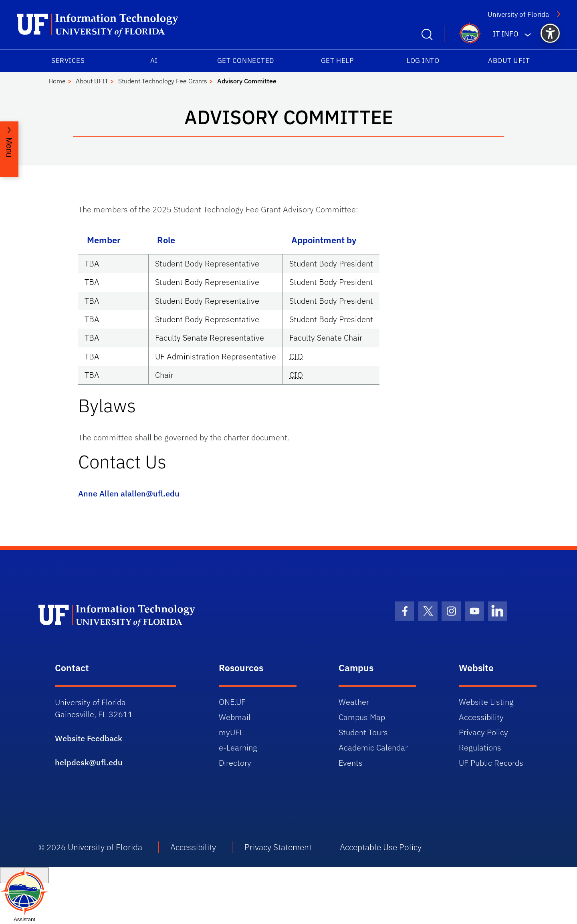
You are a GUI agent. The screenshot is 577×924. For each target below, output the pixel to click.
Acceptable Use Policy (381, 847)
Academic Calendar (373, 747)
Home (57, 81)
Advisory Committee (247, 81)
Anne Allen (98, 493)
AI (154, 61)
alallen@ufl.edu (150, 493)
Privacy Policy (483, 732)
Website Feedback (89, 738)
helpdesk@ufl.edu (89, 762)
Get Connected (246, 61)
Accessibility (481, 717)
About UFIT (509, 61)
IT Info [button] (506, 34)
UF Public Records (491, 763)
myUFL (231, 732)
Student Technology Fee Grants (163, 81)
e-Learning (238, 747)
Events (351, 763)
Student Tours (363, 732)
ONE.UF (232, 702)
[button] (550, 33)
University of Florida (518, 14)
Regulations (480, 747)
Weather (354, 702)
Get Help (337, 61)
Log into (423, 61)
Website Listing (486, 702)
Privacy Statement (278, 847)
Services (68, 61)
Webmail (235, 717)
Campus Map (362, 717)
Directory (235, 763)
